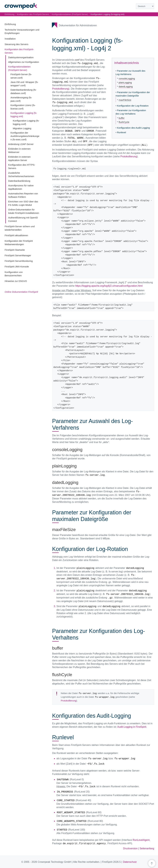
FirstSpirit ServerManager (18, 255)
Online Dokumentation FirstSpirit (21, 292)
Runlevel (121, 132)
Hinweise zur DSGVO (16, 281)
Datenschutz (130, 862)
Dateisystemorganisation (21, 57)
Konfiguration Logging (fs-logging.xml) (108, 14)
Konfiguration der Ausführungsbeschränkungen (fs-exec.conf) (25, 136)
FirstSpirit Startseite (15, 250)
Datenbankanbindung (19, 181)
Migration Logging (22, 128)
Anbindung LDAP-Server (21, 144)
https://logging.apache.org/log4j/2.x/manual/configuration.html (109, 286)
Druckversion (130, 848)
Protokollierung (60, 89)
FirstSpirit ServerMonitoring (19, 261)
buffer (122, 118)
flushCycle (124, 122)
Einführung (10, 24)
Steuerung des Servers (16, 44)
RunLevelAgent (141, 840)
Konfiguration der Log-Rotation (133, 106)
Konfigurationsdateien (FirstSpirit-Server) (70, 14)
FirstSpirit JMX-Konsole (17, 267)
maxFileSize (125, 100)
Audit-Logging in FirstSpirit (132, 727)
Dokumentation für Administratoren (78, 25)
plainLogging (125, 83)
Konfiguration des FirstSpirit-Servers (33, 14)
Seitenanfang (147, 848)
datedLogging (126, 87)
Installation (10, 39)
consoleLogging (127, 78)
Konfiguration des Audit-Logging (133, 128)
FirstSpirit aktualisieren (16, 235)
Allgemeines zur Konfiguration (24, 62)
